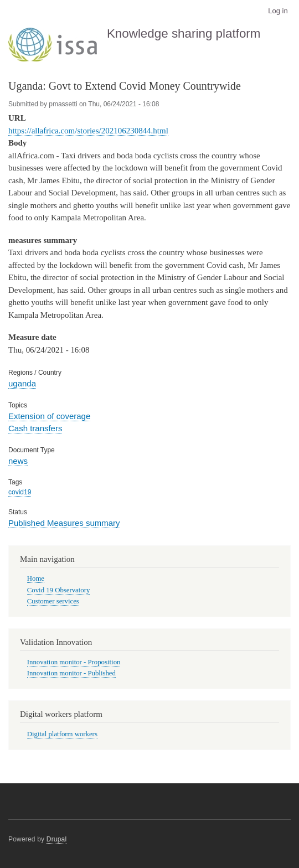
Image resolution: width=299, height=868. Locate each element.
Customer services (53, 601)
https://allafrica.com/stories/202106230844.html (88, 131)
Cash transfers (35, 428)
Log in (278, 11)
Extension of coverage (49, 416)
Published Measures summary (64, 523)
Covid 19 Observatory (59, 590)
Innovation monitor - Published (71, 673)
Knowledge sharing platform (184, 33)
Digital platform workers (62, 734)
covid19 (20, 492)
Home (36, 578)
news (18, 461)
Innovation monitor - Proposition (74, 662)
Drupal (57, 839)
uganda (22, 383)
